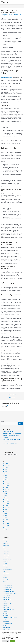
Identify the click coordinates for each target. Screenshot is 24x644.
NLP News (5, 563)
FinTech (5, 549)
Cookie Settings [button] (5, 641)
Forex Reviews (6, 555)
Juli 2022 (5, 470)
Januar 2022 (6, 482)
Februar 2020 (6, 520)
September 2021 (6, 490)
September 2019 (6, 528)
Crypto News (6, 543)
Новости (5, 611)
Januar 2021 (6, 500)
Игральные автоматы (8, 585)
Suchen (3, 421)
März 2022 (5, 478)
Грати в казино (6, 579)
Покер (4, 619)
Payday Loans (6, 567)
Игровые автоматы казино (9, 591)
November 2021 (6, 486)
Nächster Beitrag (12, 398)
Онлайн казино (6, 615)
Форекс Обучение (7, 629)
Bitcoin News (6, 539)
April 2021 (5, 496)
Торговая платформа (7, 623)
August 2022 (6, 468)
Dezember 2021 (6, 484)
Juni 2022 (5, 472)
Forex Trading (6, 557)
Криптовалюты (6, 607)
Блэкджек (5, 577)
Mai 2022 (5, 474)
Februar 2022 (6, 480)
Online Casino (6, 565)
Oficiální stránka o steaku (8, 432)
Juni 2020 (5, 512)
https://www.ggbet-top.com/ (7, 78)
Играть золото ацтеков (8, 587)
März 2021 (5, 498)
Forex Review (6, 553)
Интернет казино (7, 595)
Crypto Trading (6, 545)
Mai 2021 (5, 494)
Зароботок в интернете (8, 583)
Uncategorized (15, 14)
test (4, 571)
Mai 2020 (5, 514)
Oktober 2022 (6, 464)
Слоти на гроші (6, 621)
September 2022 (6, 466)
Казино (5, 601)
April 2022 (5, 476)
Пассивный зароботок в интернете (10, 617)
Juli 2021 (5, 492)
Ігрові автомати (6, 597)
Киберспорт (6, 605)
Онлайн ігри (6, 613)
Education (5, 547)
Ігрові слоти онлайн (7, 599)
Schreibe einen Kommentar (7, 14)
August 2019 (6, 530)
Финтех (5, 625)
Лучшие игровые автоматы (9, 609)
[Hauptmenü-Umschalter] (21, 2)
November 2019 (6, 526)
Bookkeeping (6, 541)
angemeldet (9, 405)
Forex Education (6, 551)
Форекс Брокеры (7, 627)
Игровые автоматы (7, 589)
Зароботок (5, 581)
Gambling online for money (8, 559)
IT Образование (6, 561)
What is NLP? (6, 575)
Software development (7, 569)
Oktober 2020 (6, 506)
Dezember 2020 (6, 502)
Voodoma (6, 2)
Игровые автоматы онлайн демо (10, 593)
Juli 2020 (5, 510)
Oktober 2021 (6, 488)
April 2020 (5, 516)
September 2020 (6, 508)
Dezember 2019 (6, 524)
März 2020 (5, 518)
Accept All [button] (12, 641)
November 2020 (6, 504)
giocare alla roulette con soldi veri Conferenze (12, 434)
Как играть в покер (7, 603)
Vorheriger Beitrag (12, 394)
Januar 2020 (6, 522)
